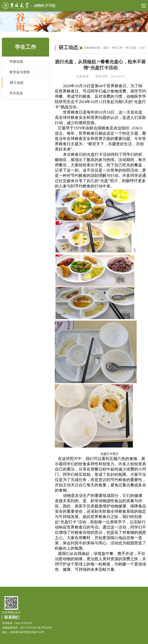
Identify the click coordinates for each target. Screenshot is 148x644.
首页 (106, 48)
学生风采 (16, 93)
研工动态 (17, 83)
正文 (143, 48)
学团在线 (16, 62)
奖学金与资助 (20, 72)
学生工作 (117, 48)
